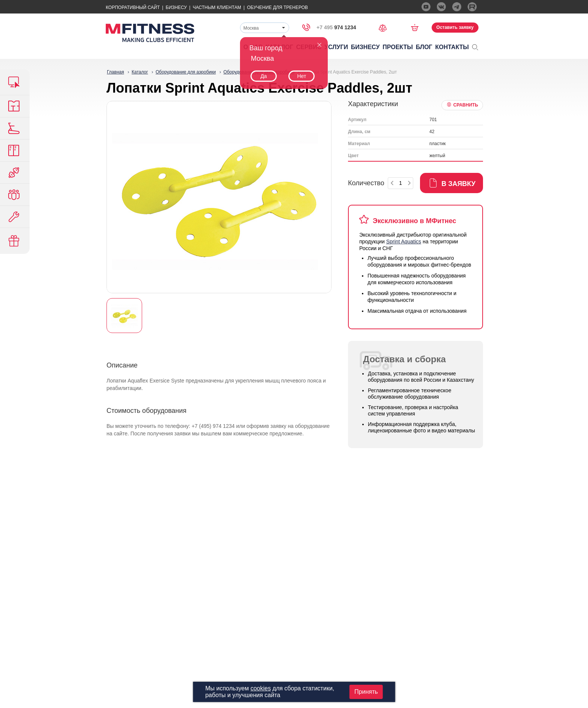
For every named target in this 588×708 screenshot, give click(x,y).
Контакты (452, 47)
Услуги (336, 47)
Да (263, 76)
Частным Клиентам (217, 7)
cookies (261, 688)
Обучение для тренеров (277, 7)
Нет (301, 76)
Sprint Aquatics (404, 241)
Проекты (398, 47)
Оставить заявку (455, 27)
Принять (366, 692)
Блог (424, 47)
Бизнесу (176, 7)
